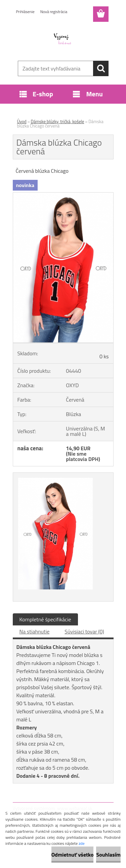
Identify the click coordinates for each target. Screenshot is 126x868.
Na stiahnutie (35, 631)
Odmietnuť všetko (73, 855)
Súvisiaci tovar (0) (84, 631)
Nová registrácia (54, 12)
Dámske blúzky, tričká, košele (58, 121)
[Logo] (63, 39)
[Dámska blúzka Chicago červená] (63, 195)
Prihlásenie (25, 12)
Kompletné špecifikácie (45, 619)
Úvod (22, 121)
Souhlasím (108, 855)
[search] (101, 68)
